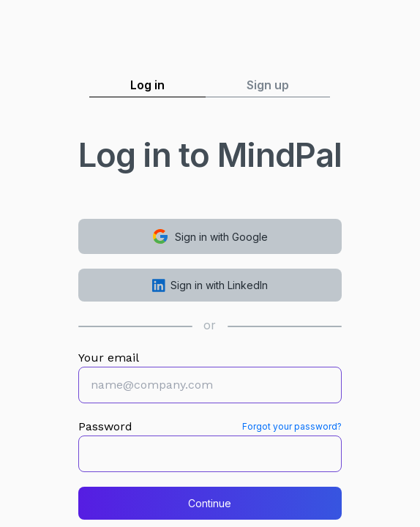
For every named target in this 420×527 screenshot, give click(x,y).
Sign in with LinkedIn (210, 285)
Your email (109, 358)
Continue (210, 503)
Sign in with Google (210, 236)
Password (105, 426)
